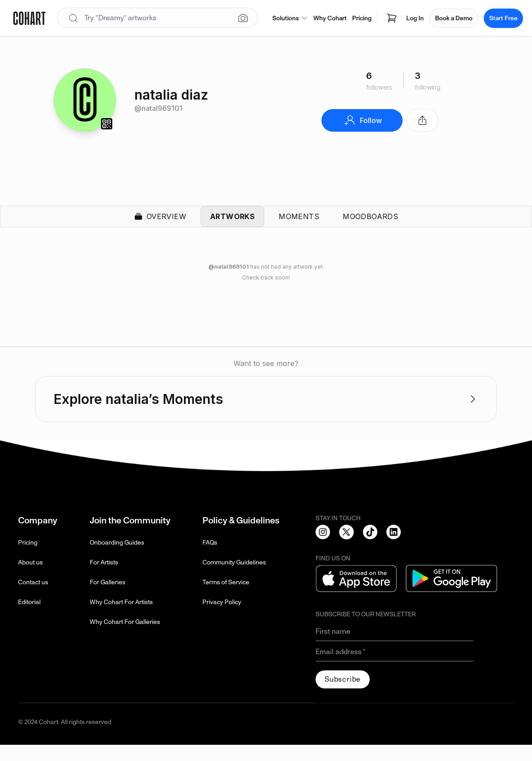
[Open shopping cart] (392, 18)
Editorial (29, 618)
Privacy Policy (222, 618)
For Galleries (108, 598)
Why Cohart (330, 18)
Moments (299, 225)
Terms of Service (226, 598)
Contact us (33, 598)
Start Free (503, 18)
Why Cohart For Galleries (125, 638)
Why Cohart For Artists (121, 618)
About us (30, 579)
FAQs (210, 559)
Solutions (290, 18)
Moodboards (370, 225)
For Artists (104, 579)
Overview (160, 225)
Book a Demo (454, 18)
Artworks (232, 225)
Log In (415, 18)
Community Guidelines (234, 579)
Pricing (362, 18)
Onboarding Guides (117, 559)
